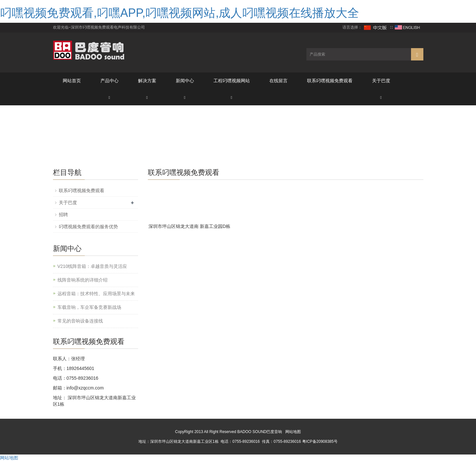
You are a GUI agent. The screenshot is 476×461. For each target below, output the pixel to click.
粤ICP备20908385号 (320, 441)
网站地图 (293, 432)
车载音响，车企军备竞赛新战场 (89, 307)
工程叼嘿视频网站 (232, 81)
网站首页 (72, 81)
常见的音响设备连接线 (80, 321)
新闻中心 (185, 81)
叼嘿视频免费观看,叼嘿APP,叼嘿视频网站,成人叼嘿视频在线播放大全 (180, 13)
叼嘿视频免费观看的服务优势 (88, 227)
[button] (109, 97)
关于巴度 (381, 81)
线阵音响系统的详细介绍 (83, 280)
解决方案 (147, 81)
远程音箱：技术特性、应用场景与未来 (96, 294)
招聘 (63, 215)
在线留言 (278, 81)
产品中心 (109, 81)
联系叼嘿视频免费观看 (330, 81)
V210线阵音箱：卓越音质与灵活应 (92, 266)
